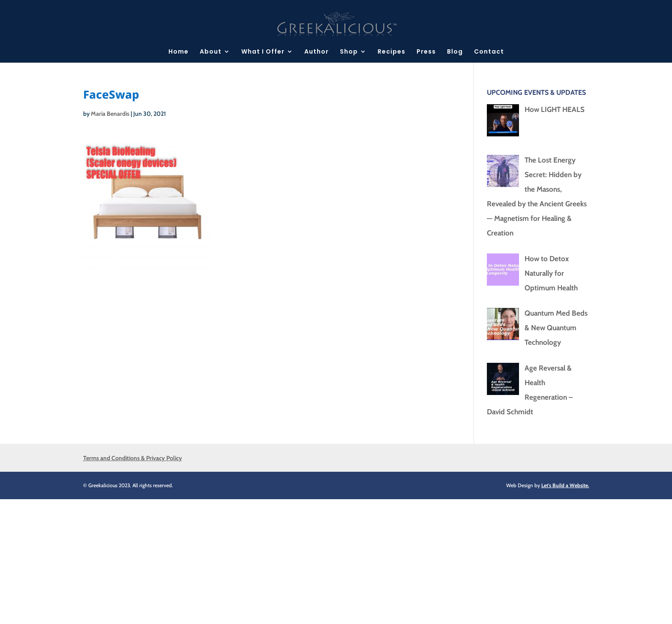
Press (426, 52)
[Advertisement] (257, 559)
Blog (455, 52)
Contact (489, 52)
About (211, 52)
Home (178, 52)
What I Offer (263, 52)
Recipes (391, 52)
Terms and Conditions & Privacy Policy (133, 458)
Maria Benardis (110, 114)
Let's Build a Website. (565, 485)
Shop (349, 52)
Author (316, 52)
